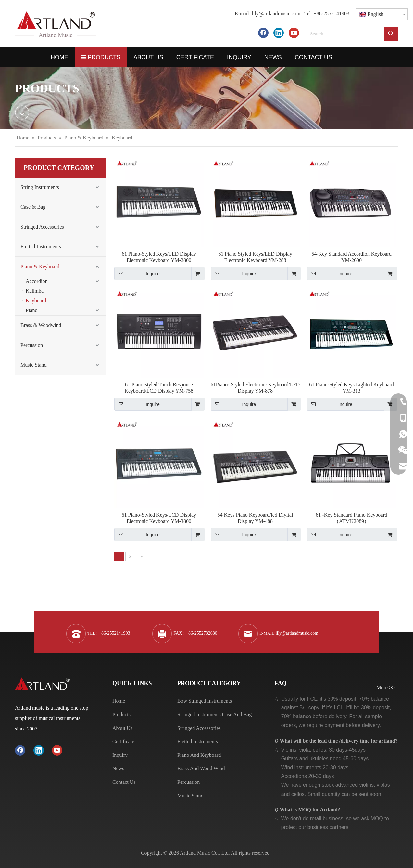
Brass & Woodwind (41, 325)
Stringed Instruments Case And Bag (214, 714)
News (118, 768)
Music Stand (33, 365)
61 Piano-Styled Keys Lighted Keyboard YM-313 (351, 388)
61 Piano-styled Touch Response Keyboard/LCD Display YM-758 (159, 388)
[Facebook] (263, 33)
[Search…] (346, 34)
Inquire (137, 273)
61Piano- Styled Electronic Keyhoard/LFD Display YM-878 (255, 388)
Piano (31, 310)
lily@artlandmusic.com (276, 13)
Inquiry (120, 755)
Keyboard (36, 301)
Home (119, 701)
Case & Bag (33, 207)
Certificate (123, 741)
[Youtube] (294, 33)
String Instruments (40, 187)
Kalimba (35, 291)
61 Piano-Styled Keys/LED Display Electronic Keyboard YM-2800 (159, 257)
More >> (386, 688)
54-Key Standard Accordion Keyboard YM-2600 (351, 257)
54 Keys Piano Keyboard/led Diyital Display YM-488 (255, 518)
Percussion (32, 345)
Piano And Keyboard (199, 755)
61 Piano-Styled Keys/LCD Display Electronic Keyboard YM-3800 (159, 518)
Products (121, 714)
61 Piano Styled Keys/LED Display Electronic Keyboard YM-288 (255, 257)
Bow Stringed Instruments (205, 701)
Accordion (37, 281)
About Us (122, 728)
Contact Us (124, 782)
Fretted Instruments (41, 247)
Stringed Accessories (42, 227)
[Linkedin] (279, 33)
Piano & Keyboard (40, 266)
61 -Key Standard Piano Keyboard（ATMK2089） (351, 518)
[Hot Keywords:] (391, 34)
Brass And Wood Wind (201, 768)
